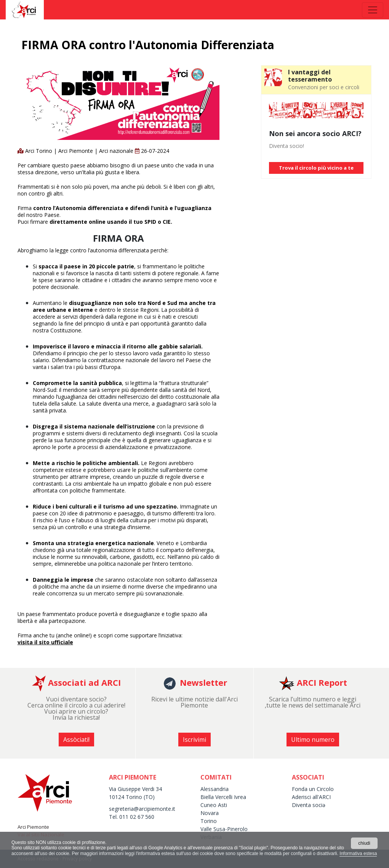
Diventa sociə (309, 805)
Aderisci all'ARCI (311, 797)
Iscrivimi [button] (194, 740)
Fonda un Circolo (313, 789)
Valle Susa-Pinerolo (224, 829)
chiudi (364, 843)
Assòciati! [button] (76, 740)
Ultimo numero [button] (313, 740)
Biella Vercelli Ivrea (223, 797)
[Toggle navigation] (373, 10)
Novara (210, 813)
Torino (209, 821)
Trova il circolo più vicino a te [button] (316, 168)
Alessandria (215, 789)
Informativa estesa (358, 854)
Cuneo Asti (214, 805)
